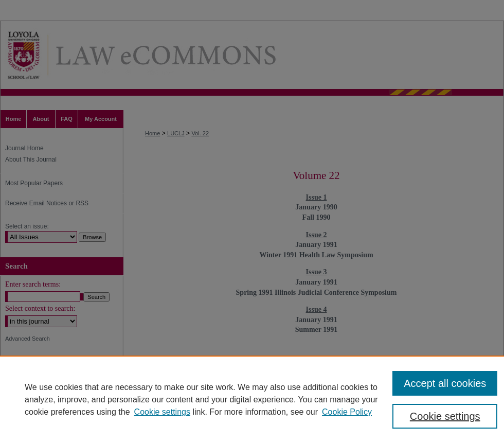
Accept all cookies (445, 383)
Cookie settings (162, 412)
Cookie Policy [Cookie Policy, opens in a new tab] (347, 412)
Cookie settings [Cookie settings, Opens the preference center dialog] (445, 416)
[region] (252, 399)
